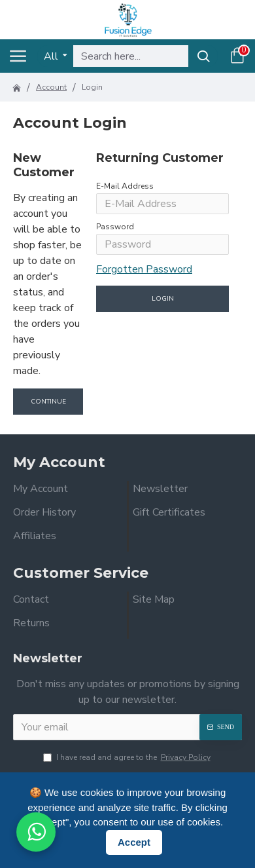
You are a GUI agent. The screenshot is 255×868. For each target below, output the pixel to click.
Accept (134, 842)
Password (115, 227)
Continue (48, 402)
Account (51, 87)
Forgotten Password (144, 269)
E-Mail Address (125, 186)
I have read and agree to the (128, 757)
